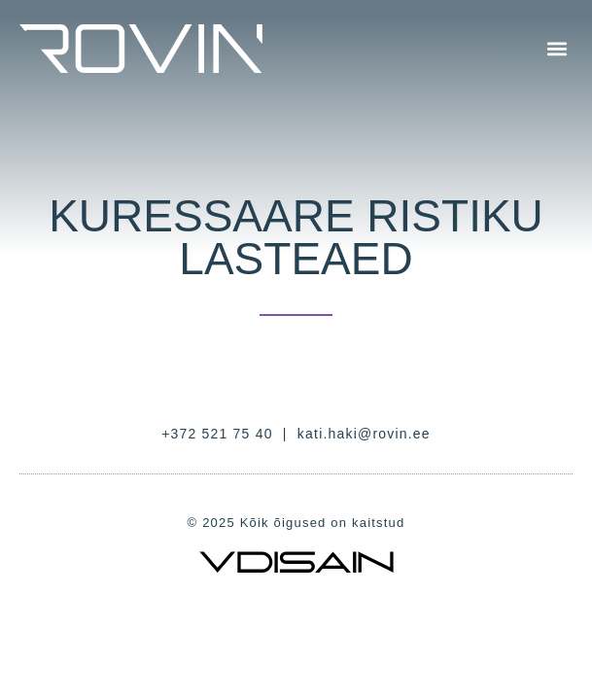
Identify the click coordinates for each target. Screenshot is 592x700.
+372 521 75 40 (217, 434)
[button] (557, 49)
